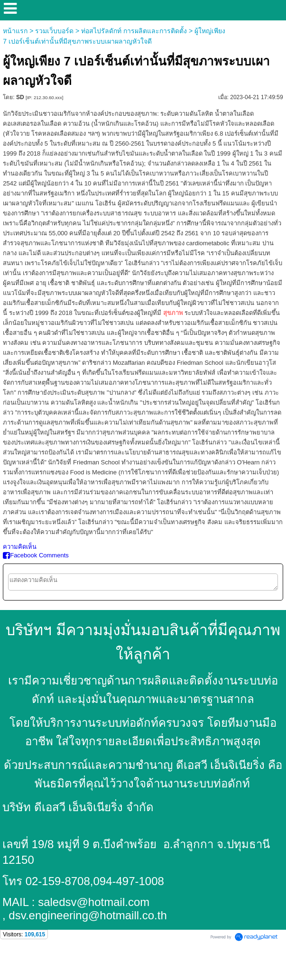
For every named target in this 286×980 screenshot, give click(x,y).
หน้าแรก (15, 31)
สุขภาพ (173, 313)
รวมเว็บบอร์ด (54, 31)
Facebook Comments (36, 555)
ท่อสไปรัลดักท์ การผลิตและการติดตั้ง (134, 31)
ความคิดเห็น (20, 547)
